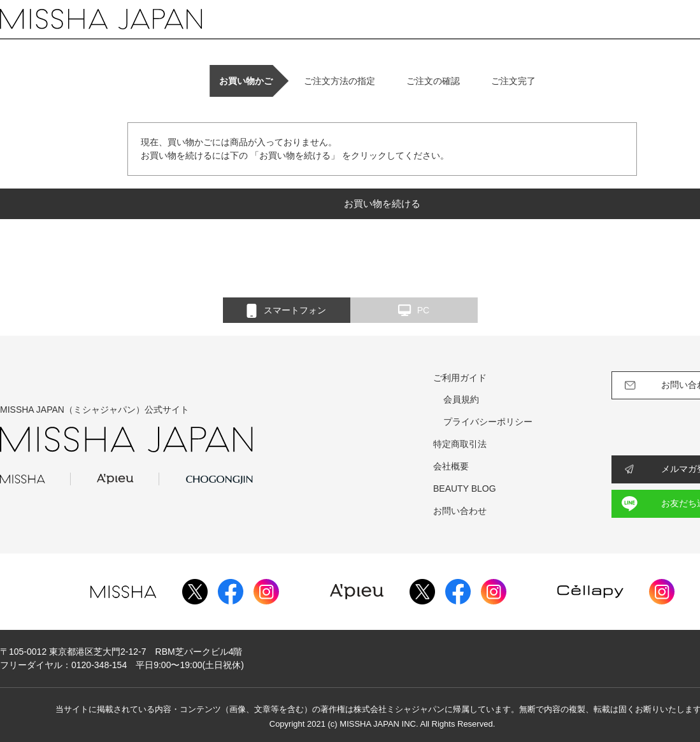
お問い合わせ (460, 511)
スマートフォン (286, 311)
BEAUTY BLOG (465, 489)
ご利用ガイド (460, 378)
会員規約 (461, 399)
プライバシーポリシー (488, 422)
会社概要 (451, 466)
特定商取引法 (460, 444)
